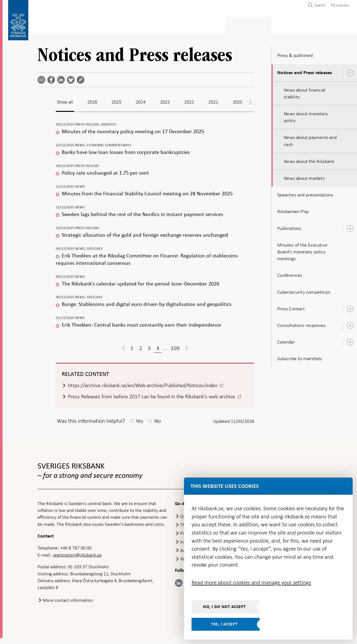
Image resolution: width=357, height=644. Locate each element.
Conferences (290, 274)
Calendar (286, 340)
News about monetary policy (306, 115)
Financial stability (179, 24)
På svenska (340, 5)
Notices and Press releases (305, 71)
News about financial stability (304, 92)
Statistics (48, 24)
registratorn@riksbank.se (77, 561)
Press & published (254, 24)
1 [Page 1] (132, 347)
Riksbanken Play (293, 210)
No (158, 427)
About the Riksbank (302, 24)
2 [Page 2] (141, 347)
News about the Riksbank (309, 160)
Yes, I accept (224, 624)
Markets (217, 24)
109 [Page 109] (175, 347)
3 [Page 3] (149, 347)
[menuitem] (338, 5)
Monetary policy (132, 24)
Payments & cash (86, 24)
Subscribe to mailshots (300, 357)
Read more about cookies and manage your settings (251, 582)
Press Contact (291, 307)
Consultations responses (301, 324)
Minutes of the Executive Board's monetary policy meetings (302, 250)
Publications (289, 227)
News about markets (304, 177)
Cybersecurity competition (304, 290)
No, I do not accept (224, 607)
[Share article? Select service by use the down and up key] (62, 78)
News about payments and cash (310, 139)
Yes (139, 427)
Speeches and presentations (305, 193)
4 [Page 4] (158, 347)
